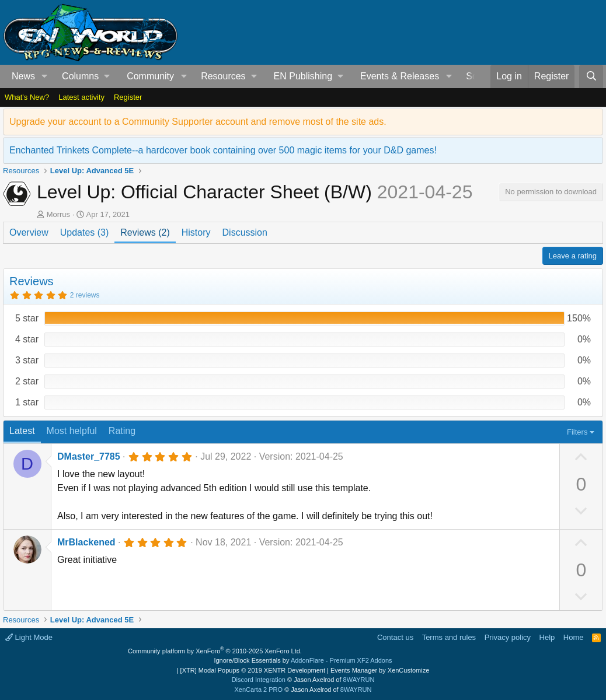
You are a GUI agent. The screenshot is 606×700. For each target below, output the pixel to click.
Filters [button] (577, 432)
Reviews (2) (145, 232)
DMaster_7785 (89, 456)
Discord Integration (259, 680)
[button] (45, 76)
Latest (22, 431)
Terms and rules (449, 637)
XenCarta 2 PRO (259, 689)
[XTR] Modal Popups (253, 670)
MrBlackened (86, 542)
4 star (27, 339)
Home (574, 637)
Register (128, 97)
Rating (122, 431)
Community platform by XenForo (215, 651)
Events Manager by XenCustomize (380, 670)
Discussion (245, 232)
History (196, 232)
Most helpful (72, 431)
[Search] (591, 76)
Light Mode (29, 637)
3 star (27, 360)
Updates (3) (85, 232)
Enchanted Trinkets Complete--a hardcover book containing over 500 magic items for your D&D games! (223, 150)
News (23, 76)
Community (150, 76)
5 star (27, 318)
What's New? (27, 97)
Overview (29, 232)
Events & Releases (400, 76)
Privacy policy (508, 637)
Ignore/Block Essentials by (303, 660)
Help (547, 637)
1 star (27, 402)
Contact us (395, 637)
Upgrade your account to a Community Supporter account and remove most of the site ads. (198, 122)
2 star (27, 381)
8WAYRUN (359, 680)
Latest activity (81, 97)
